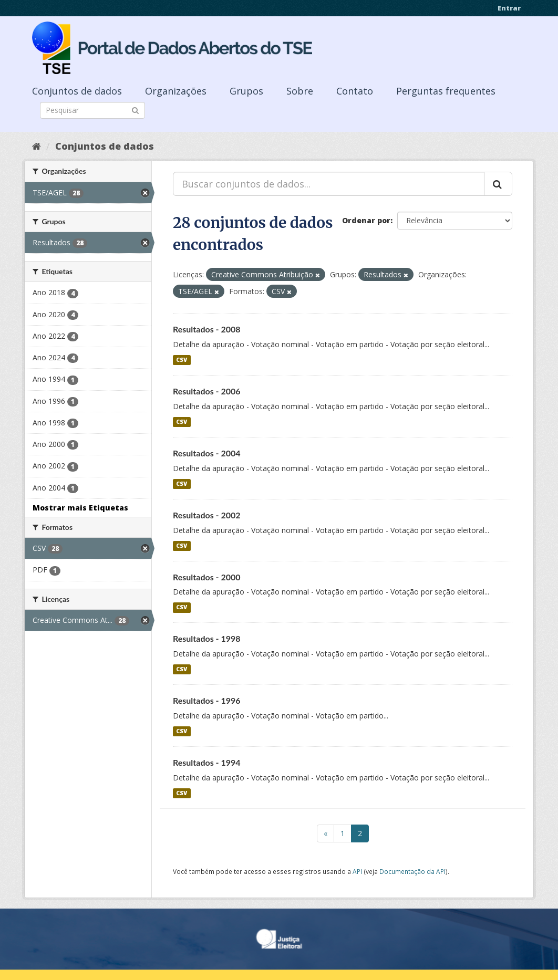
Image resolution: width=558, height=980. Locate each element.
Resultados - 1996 (207, 700)
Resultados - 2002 (207, 515)
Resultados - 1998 (207, 638)
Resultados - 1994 (207, 762)
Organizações (176, 91)
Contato (355, 91)
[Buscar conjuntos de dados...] (329, 184)
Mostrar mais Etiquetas (80, 508)
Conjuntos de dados (77, 91)
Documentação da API (412, 871)
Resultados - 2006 (207, 391)
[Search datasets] (92, 110)
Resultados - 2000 (207, 577)
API (357, 871)
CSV (182, 360)
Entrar (509, 8)
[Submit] (135, 110)
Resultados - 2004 (207, 453)
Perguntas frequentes (446, 91)
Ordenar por (366, 220)
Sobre (300, 91)
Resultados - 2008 (207, 329)
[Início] (37, 146)
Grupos (246, 91)
